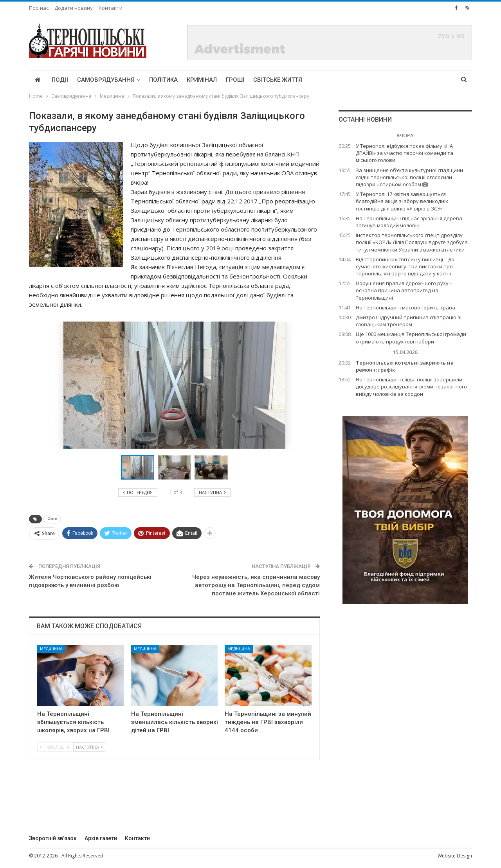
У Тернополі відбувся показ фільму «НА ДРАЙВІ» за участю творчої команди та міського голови (405, 153)
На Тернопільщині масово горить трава (405, 307)
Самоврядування (106, 80)
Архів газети (101, 838)
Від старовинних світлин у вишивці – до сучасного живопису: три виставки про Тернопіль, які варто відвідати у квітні (405, 266)
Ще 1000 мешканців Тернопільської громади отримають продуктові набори (411, 338)
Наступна (89, 747)
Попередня (55, 747)
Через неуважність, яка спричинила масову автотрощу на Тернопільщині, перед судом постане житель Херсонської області (256, 585)
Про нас (39, 8)
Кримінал (202, 80)
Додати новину (74, 8)
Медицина (51, 649)
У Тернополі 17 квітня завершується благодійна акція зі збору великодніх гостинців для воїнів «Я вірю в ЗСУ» (402, 201)
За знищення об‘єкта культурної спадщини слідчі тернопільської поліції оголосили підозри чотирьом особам (409, 177)
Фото (52, 519)
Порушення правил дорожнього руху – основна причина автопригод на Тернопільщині (404, 290)
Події (60, 80)
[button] (176, 467)
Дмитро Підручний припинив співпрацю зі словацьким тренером (409, 321)
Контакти (111, 8)
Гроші (235, 80)
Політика (163, 80)
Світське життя (278, 80)
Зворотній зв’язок (53, 838)
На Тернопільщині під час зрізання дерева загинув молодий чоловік (409, 222)
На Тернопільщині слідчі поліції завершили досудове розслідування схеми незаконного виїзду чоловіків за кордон (411, 386)
